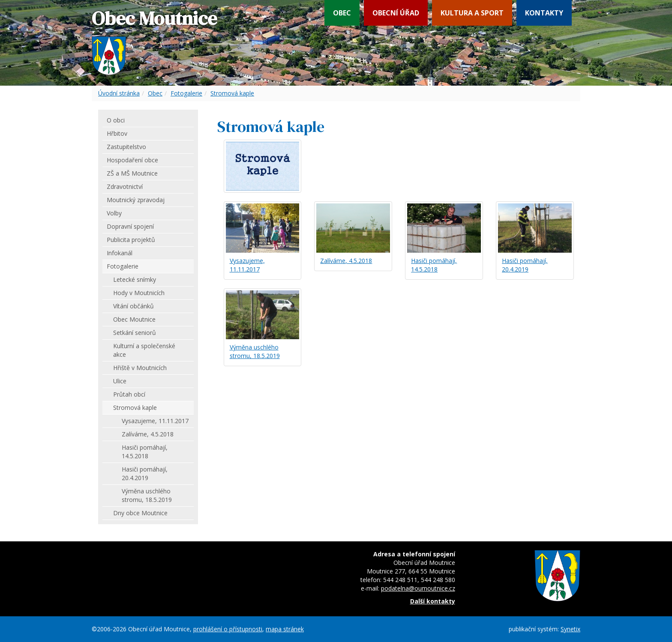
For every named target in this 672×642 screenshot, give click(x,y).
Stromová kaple (232, 93)
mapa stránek (285, 629)
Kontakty (544, 13)
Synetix (570, 629)
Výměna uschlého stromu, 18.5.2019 (255, 351)
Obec (342, 13)
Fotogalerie (186, 93)
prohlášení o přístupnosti (228, 629)
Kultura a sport (472, 13)
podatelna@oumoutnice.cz (418, 588)
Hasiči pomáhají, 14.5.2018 (434, 265)
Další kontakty (433, 601)
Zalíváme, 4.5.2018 (346, 261)
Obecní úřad (396, 13)
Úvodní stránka (119, 93)
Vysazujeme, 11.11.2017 (247, 265)
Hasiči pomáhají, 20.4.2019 (525, 265)
